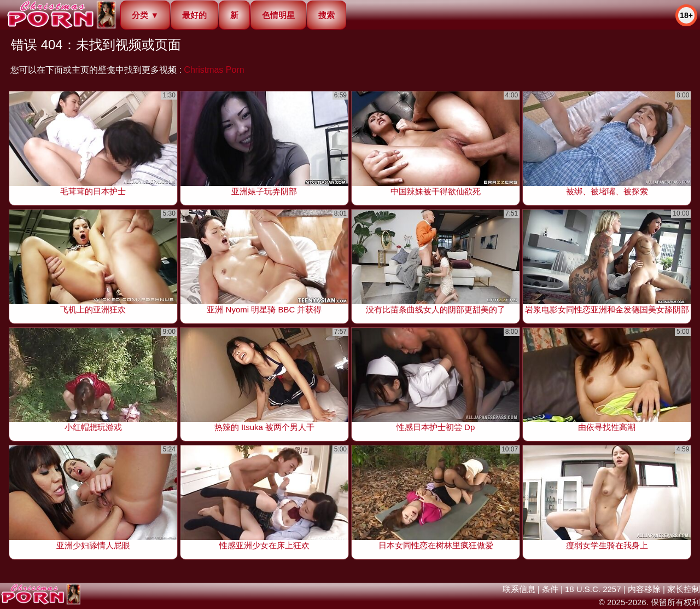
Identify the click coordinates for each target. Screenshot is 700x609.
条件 (550, 589)
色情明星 (278, 15)
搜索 (326, 15)
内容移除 (644, 589)
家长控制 (684, 589)
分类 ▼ (145, 15)
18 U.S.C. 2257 (593, 589)
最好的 (194, 15)
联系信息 (519, 589)
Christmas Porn (214, 70)
